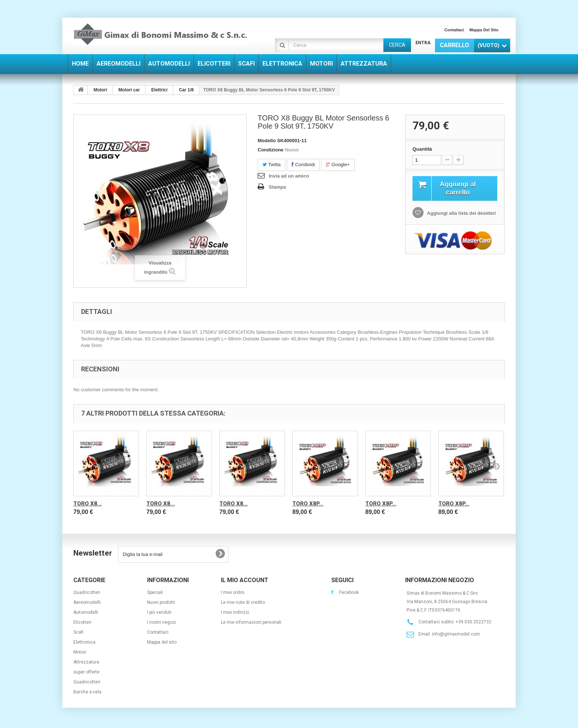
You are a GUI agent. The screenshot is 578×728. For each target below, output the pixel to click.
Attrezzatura (86, 662)
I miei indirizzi (235, 612)
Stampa (277, 187)
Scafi (78, 632)
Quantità (422, 149)
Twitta (271, 164)
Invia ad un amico (289, 176)
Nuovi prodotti (161, 602)
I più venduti (159, 612)
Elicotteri (82, 622)
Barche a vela (87, 692)
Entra (423, 43)
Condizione (271, 150)
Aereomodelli (87, 602)
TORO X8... (88, 504)
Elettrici (159, 90)
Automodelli (86, 612)
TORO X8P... (308, 504)
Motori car (129, 90)
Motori (100, 90)
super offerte (86, 672)
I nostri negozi (162, 622)
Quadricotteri (87, 592)
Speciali (155, 592)
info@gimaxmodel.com (456, 634)
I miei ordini (233, 592)
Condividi (303, 164)
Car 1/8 (186, 90)
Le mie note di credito (243, 602)
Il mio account (245, 580)
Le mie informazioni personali (251, 622)
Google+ (338, 164)
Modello (267, 141)
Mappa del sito (484, 30)
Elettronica (84, 642)
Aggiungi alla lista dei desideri (461, 214)
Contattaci (454, 30)
